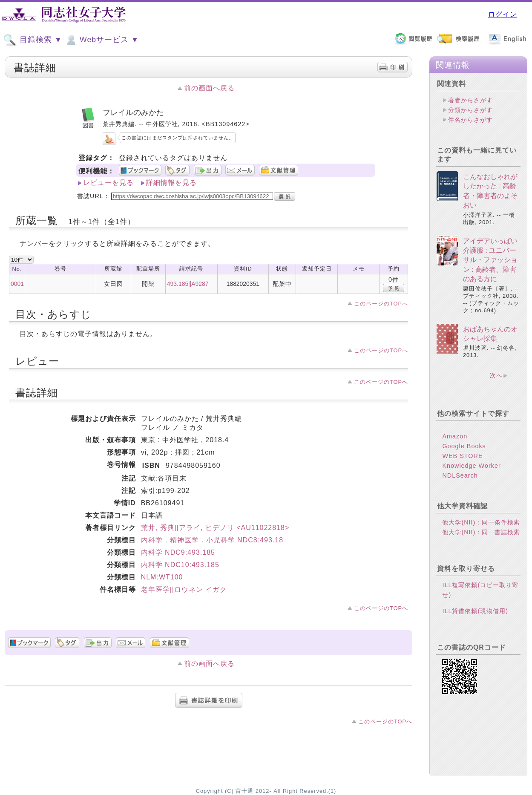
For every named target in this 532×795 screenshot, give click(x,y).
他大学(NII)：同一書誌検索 (481, 532)
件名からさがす (470, 120)
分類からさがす (470, 110)
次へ (496, 375)
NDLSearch (460, 475)
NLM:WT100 (162, 577)
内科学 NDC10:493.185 (180, 565)
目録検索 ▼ (33, 40)
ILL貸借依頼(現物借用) (475, 611)
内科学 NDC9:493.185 (178, 552)
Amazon (455, 436)
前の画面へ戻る (209, 88)
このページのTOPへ (381, 304)
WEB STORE (462, 456)
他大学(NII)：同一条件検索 (481, 522)
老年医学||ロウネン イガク (184, 589)
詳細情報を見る (171, 183)
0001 (17, 284)
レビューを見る (108, 183)
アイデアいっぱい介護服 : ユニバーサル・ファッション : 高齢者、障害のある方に (490, 260)
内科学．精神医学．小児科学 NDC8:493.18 (212, 540)
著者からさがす (470, 100)
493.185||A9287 (188, 284)
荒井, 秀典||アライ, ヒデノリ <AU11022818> (215, 528)
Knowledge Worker (471, 466)
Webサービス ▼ (102, 40)
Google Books (464, 446)
